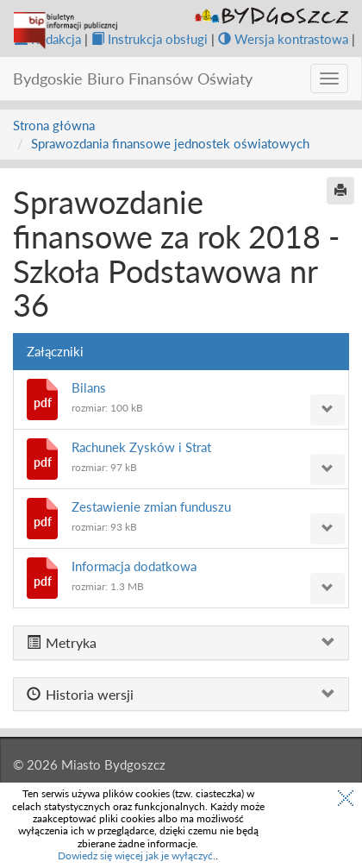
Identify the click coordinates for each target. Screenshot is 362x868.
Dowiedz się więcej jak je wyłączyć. (137, 855)
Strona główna (54, 125)
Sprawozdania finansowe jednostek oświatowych (170, 143)
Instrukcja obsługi (150, 39)
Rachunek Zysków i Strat (141, 447)
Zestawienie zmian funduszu (151, 506)
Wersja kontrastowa (283, 39)
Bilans (89, 387)
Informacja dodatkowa (134, 566)
